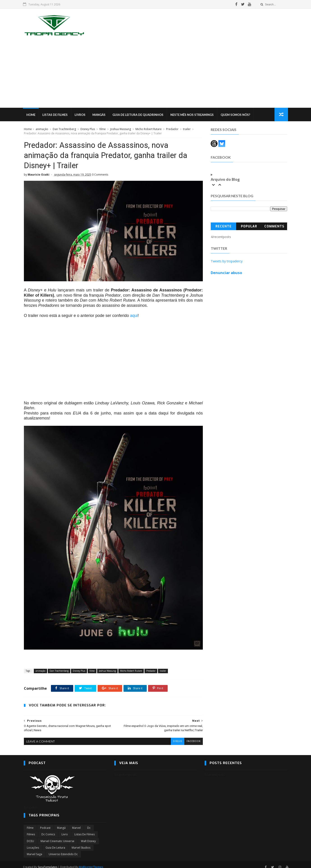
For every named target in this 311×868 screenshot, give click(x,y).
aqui (134, 314)
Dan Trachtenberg (64, 129)
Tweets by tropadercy (227, 261)
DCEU (30, 836)
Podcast (45, 823)
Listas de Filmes (56, 115)
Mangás (100, 115)
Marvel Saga (34, 849)
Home (32, 115)
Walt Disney (88, 836)
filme (102, 129)
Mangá (61, 823)
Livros (81, 115)
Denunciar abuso (227, 273)
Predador (172, 129)
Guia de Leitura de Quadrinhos (139, 115)
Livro (65, 829)
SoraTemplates (48, 862)
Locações (33, 843)
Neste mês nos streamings (193, 115)
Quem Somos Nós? (236, 115)
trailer (187, 129)
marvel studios (81, 843)
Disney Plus (87, 129)
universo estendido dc (63, 849)
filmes (31, 829)
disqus (174, 736)
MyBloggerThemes (92, 862)
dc (89, 823)
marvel (76, 823)
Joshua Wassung (120, 129)
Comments (275, 227)
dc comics (48, 829)
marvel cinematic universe (57, 836)
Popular (249, 227)
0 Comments (100, 175)
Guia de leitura (55, 843)
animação (42, 129)
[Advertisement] (155, 74)
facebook (190, 736)
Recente (224, 227)
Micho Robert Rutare (148, 129)
